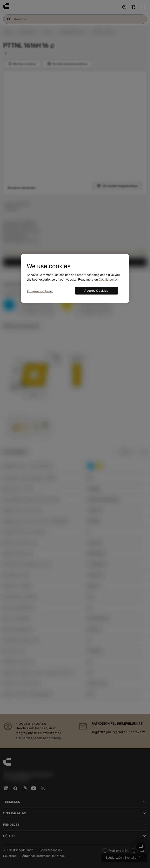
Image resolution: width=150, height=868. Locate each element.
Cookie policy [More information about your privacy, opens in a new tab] (108, 280)
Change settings (40, 291)
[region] (75, 278)
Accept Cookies (96, 291)
